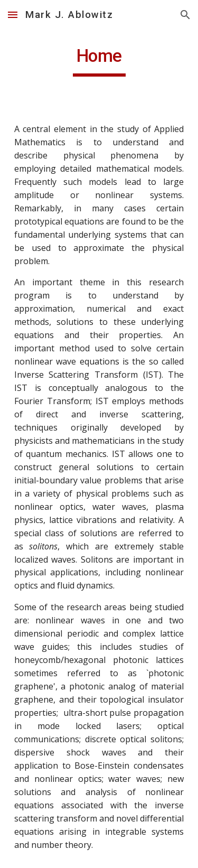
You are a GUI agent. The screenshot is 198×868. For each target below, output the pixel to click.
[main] (99, 61)
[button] (13, 15)
